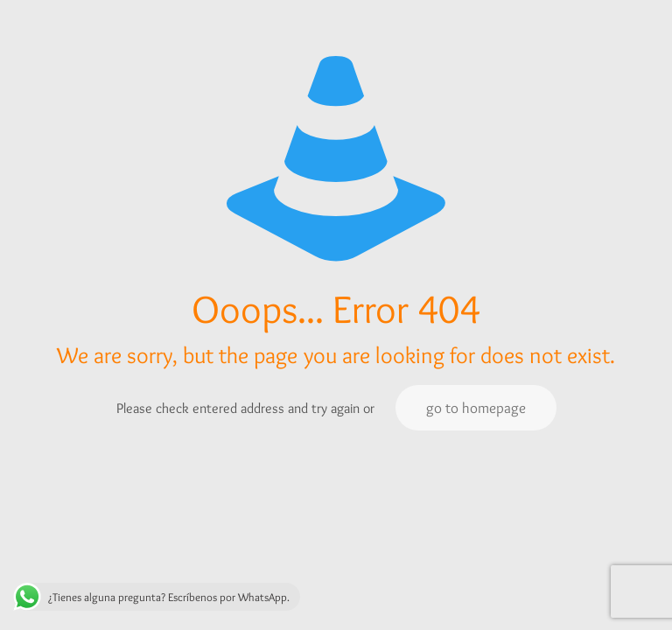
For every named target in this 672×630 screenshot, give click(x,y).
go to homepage (476, 408)
